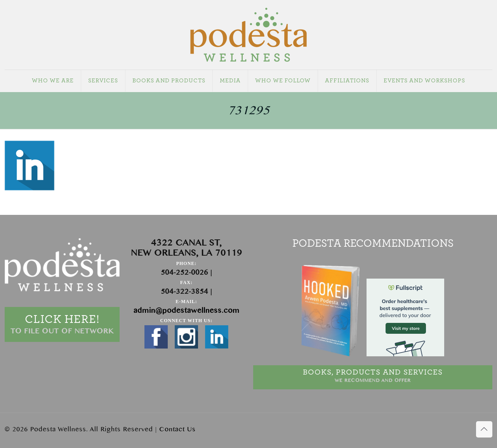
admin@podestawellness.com (187, 311)
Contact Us (177, 429)
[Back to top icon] (484, 429)
